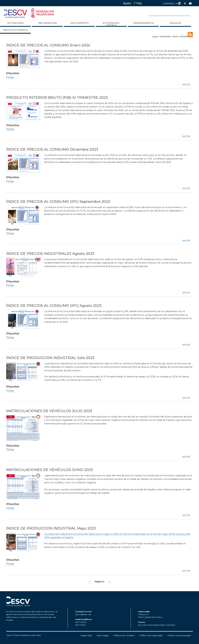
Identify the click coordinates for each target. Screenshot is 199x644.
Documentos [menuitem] (79, 23)
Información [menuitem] (47, 23)
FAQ (139, 4)
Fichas (10, 77)
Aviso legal (103, 635)
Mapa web (86, 635)
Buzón (127, 4)
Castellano (169, 3)
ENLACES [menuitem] (175, 23)
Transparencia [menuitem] (143, 23)
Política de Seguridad (151, 635)
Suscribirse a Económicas (190, 34)
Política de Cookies (124, 635)
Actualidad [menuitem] (15, 23)
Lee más (186, 84)
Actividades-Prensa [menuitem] (111, 24)
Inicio (155, 36)
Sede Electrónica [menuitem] (15, 30)
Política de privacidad (179, 635)
